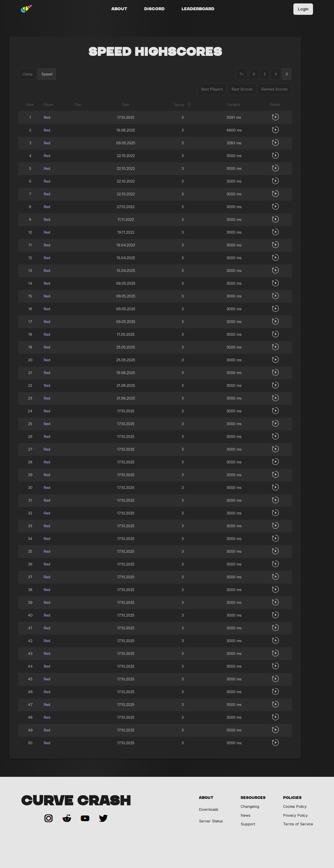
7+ (242, 74)
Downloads (209, 810)
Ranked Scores (274, 89)
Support (248, 824)
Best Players (212, 89)
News (246, 815)
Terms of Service (298, 824)
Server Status (211, 821)
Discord (154, 9)
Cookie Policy (295, 806)
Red (47, 117)
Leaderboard (198, 9)
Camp (28, 74)
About (119, 9)
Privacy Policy (295, 815)
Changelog (250, 806)
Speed (47, 74)
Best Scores (242, 89)
